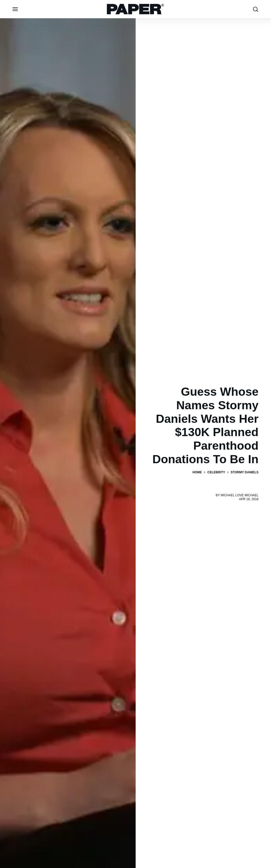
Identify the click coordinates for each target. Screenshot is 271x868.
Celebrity (216, 472)
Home (197, 472)
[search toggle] (256, 9)
